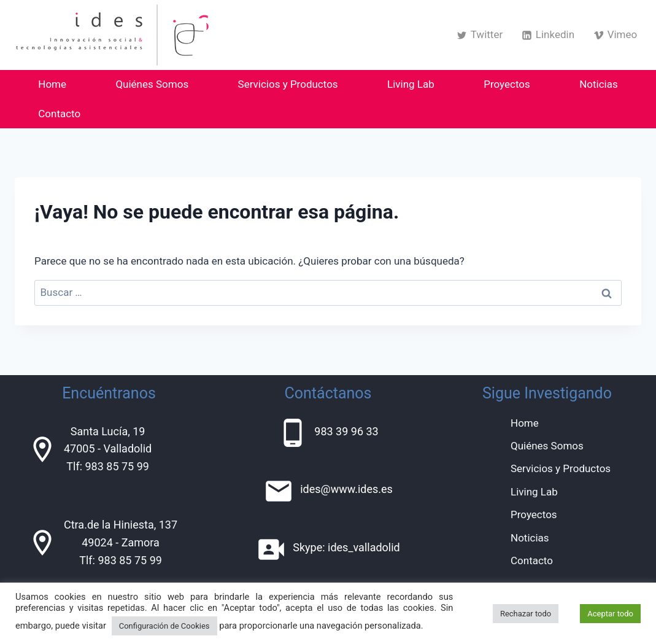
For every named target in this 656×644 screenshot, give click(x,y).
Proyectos (507, 84)
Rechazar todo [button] (526, 614)
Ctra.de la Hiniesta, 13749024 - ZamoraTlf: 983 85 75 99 (121, 542)
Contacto (59, 114)
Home (52, 84)
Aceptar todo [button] (610, 614)
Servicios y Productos (288, 84)
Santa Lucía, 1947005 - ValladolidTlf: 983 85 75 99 (108, 449)
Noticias (599, 84)
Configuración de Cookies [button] (164, 626)
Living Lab (411, 84)
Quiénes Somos (152, 84)
